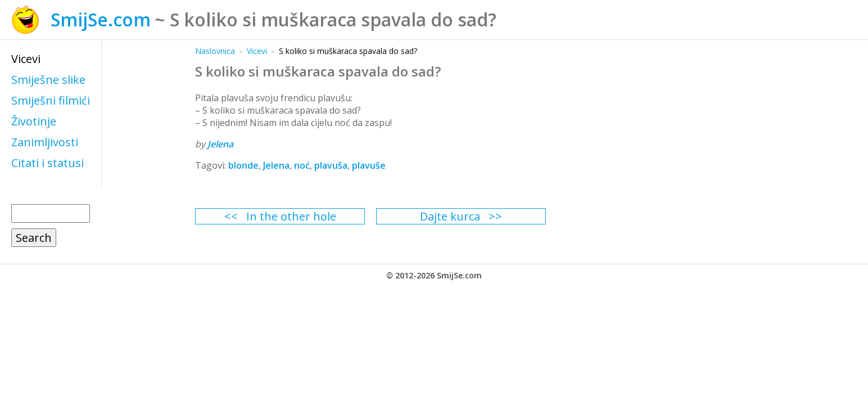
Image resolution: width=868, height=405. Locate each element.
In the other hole (291, 216)
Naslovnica (215, 51)
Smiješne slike (48, 80)
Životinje (34, 121)
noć (302, 165)
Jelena (220, 144)
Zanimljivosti (45, 142)
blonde (243, 165)
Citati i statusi (48, 163)
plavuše (369, 165)
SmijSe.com (101, 19)
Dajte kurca (450, 216)
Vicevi (26, 59)
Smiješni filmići (51, 100)
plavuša (331, 165)
